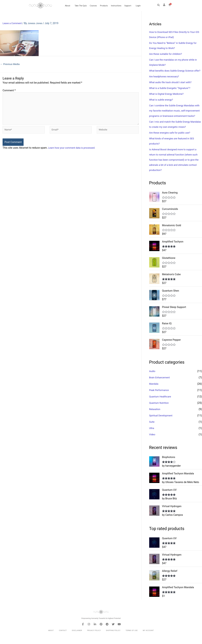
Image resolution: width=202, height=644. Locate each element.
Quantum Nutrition (160, 412)
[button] (158, 5)
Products (104, 6)
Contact (63, 640)
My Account (148, 640)
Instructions (116, 6)
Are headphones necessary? (165, 82)
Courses (93, 6)
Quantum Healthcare (161, 406)
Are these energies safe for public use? (171, 143)
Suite (152, 431)
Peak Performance (160, 400)
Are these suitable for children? (167, 54)
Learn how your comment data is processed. (74, 151)
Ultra (152, 438)
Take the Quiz (81, 6)
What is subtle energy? (162, 105)
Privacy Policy (94, 640)
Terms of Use (132, 640)
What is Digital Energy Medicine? (168, 99)
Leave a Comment (13, 23)
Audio (153, 381)
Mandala (154, 394)
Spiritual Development (162, 425)
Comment (9, 91)
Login (138, 6)
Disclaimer (77, 640)
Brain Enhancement (160, 387)
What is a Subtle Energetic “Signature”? (171, 93)
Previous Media (11, 64)
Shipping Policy (113, 640)
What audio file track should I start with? (172, 87)
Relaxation (155, 419)
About (68, 6)
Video (152, 444)
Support (129, 6)
